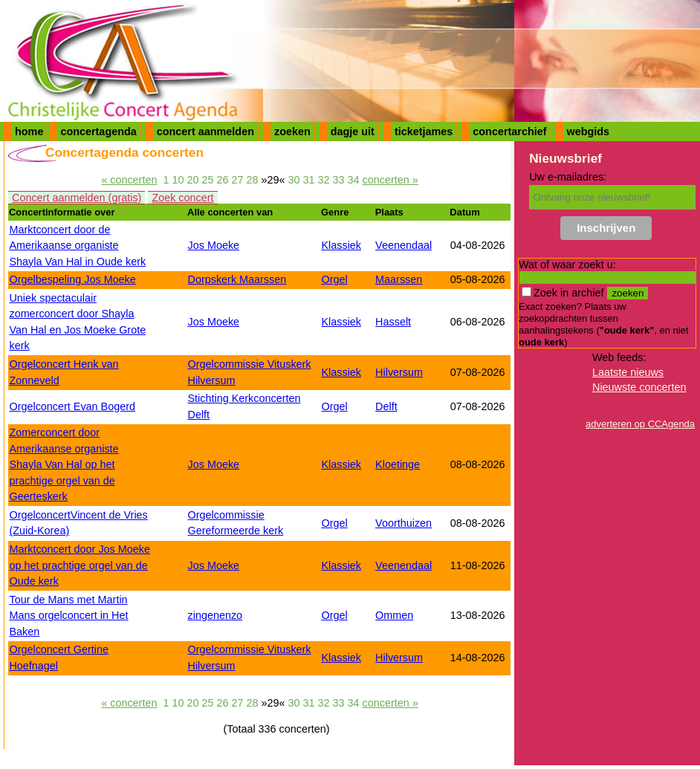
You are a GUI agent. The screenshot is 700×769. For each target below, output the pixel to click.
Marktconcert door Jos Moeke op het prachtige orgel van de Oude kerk (80, 565)
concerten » (390, 180)
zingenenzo (215, 615)
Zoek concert (182, 198)
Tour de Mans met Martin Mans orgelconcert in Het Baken (68, 616)
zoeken (292, 132)
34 (354, 180)
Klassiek (341, 245)
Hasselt (393, 322)
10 (178, 180)
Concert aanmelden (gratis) (77, 198)
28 (252, 180)
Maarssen (399, 279)
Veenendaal (404, 245)
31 (309, 180)
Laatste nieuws (628, 372)
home (29, 132)
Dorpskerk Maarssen (237, 279)
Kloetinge (398, 464)
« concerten (129, 180)
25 (207, 180)
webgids (589, 132)
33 (339, 180)
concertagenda (98, 132)
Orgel (334, 279)
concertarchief (509, 132)
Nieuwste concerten (639, 387)
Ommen (394, 615)
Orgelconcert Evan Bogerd (72, 406)
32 (324, 180)
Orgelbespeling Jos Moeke (72, 279)
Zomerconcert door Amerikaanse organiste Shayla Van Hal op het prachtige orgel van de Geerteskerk (64, 464)
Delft (386, 406)
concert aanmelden (205, 132)
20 (192, 180)
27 (237, 180)
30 (294, 180)
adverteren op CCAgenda (640, 424)
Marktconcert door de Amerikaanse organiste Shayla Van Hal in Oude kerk (77, 246)
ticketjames (424, 132)
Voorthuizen (404, 523)
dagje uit (353, 132)
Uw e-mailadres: (568, 177)
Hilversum (399, 372)
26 (222, 180)
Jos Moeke (214, 245)
